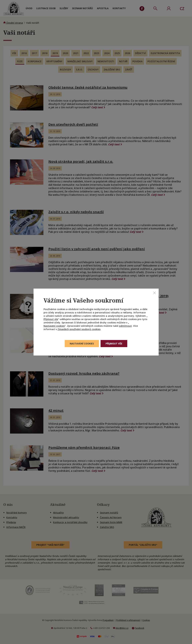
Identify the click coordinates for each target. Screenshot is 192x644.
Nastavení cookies (54, 326)
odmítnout (125, 326)
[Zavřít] (154, 293)
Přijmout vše (51, 319)
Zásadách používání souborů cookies (79, 329)
